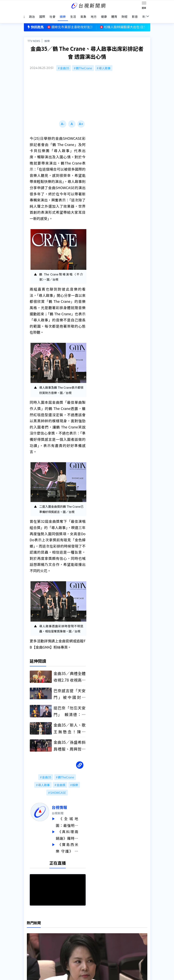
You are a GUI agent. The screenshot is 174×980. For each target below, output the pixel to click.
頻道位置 (30, 937)
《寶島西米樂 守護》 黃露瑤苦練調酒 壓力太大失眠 (74, 842)
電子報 (83, 937)
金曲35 (64, 63)
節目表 (28, 942)
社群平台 (30, 947)
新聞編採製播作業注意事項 (97, 927)
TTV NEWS (34, 36)
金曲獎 (61, 780)
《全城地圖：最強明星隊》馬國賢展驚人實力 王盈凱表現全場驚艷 (74, 817)
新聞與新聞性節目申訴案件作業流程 (103, 932)
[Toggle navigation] (144, 4)
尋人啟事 (105, 63)
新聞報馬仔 (59, 937)
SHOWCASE (58, 788)
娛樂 (47, 36)
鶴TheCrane (84, 63)
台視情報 (67, 802)
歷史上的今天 (60, 942)
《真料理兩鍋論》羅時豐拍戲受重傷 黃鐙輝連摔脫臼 (74, 830)
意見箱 (56, 932)
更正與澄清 (59, 927)
